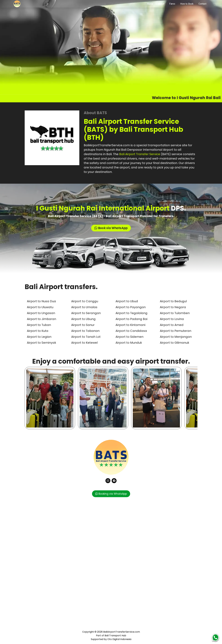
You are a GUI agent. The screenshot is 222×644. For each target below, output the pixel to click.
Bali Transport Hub (115, 635)
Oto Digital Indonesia (119, 639)
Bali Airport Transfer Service (140, 154)
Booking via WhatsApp (111, 494)
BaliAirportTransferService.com (107, 145)
